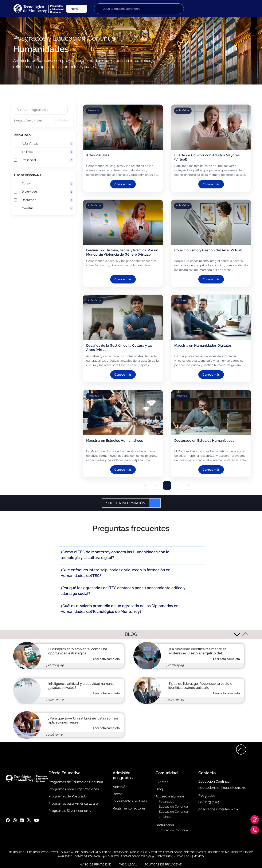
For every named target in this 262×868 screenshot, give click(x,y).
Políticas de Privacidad (163, 864)
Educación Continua (173, 807)
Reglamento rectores (129, 808)
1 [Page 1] (167, 485)
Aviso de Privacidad (96, 864)
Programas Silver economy (70, 811)
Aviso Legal (128, 864)
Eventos (162, 782)
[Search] (41, 110)
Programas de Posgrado (68, 796)
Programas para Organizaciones (74, 789)
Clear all (64, 120)
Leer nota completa (106, 659)
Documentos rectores (130, 801)
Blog (159, 789)
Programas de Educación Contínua (76, 782)
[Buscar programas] (139, 9)
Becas (118, 794)
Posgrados (166, 801)
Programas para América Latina (73, 803)
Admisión (120, 787)
